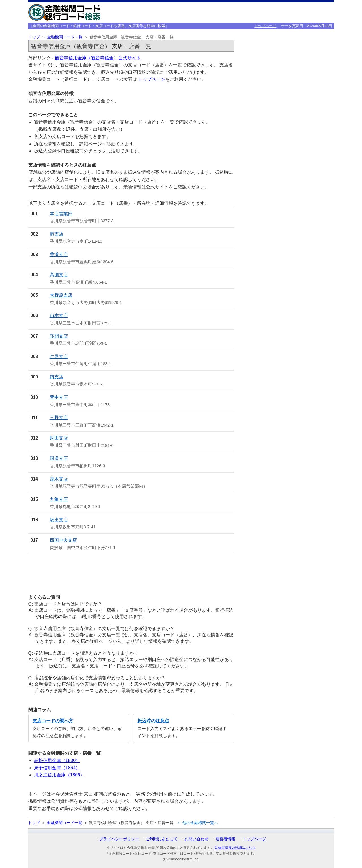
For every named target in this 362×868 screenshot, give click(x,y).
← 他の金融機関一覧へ (198, 823)
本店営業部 (61, 214)
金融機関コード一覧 (65, 37)
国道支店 (59, 458)
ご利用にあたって (162, 839)
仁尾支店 (59, 357)
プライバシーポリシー (119, 839)
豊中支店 (59, 397)
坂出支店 (59, 520)
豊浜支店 (59, 254)
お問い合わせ (197, 839)
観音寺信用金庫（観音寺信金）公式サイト (98, 58)
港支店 (57, 234)
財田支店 (59, 438)
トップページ (265, 26)
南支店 (57, 377)
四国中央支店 (63, 540)
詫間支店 (59, 336)
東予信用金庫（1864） (57, 768)
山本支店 (59, 315)
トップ (34, 37)
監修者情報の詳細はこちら (235, 848)
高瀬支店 (59, 275)
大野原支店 (61, 295)
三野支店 (59, 418)
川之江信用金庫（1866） (59, 775)
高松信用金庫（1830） (57, 760)
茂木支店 (59, 479)
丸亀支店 (59, 499)
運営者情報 (225, 839)
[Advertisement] (131, 572)
